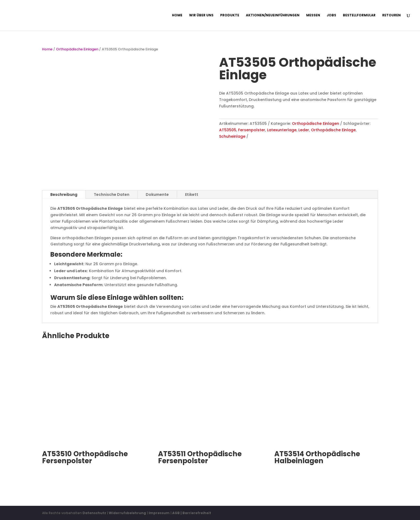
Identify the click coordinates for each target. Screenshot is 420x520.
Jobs (331, 15)
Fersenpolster (252, 130)
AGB (176, 513)
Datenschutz (94, 513)
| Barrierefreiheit (196, 513)
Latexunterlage (282, 130)
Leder (304, 130)
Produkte (230, 15)
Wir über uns (201, 15)
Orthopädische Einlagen (77, 49)
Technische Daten (112, 194)
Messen (313, 15)
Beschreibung (64, 194)
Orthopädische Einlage (333, 130)
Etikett (192, 194)
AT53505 (228, 130)
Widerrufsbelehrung (128, 513)
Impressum (159, 513)
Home (177, 15)
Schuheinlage (232, 136)
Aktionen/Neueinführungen (273, 15)
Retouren (391, 15)
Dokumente (157, 194)
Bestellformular (359, 15)
